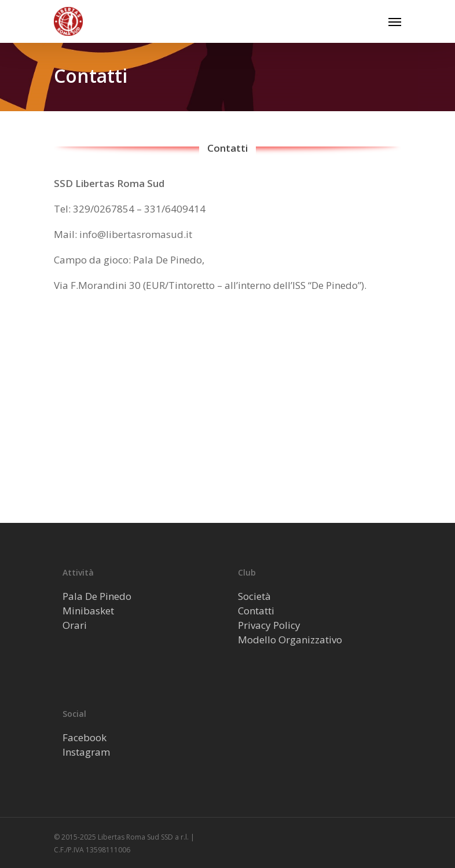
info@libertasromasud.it (136, 234)
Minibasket (88, 611)
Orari (75, 625)
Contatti (256, 611)
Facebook (85, 737)
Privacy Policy (269, 625)
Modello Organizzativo (290, 640)
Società (254, 596)
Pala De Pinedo (97, 596)
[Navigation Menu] (395, 21)
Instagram (86, 752)
